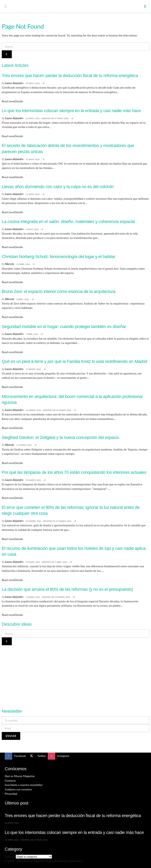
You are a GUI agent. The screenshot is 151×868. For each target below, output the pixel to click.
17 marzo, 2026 (33, 369)
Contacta (10, 781)
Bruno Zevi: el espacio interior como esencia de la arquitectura (59, 291)
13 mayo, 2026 (33, 159)
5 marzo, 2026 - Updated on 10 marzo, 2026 (48, 597)
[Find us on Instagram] (58, 756)
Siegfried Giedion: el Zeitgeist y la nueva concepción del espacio (60, 437)
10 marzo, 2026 (33, 480)
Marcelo (9, 264)
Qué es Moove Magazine (20, 776)
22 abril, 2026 (23, 264)
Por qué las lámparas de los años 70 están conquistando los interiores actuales (74, 472)
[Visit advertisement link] (75, 675)
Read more (12, 101)
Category (10, 857)
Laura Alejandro (14, 83)
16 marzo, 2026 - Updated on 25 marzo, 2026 (48, 410)
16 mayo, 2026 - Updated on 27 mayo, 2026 (47, 118)
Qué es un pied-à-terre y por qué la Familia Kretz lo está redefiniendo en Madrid (75, 361)
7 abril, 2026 (32, 334)
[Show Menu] (6, 6)
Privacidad (11, 794)
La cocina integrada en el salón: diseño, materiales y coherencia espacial (68, 222)
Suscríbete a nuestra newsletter (24, 785)
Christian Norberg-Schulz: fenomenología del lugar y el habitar (58, 257)
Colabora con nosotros (18, 789)
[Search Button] (145, 6)
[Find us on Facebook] (15, 756)
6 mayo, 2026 (32, 229)
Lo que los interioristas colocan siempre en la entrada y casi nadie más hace (71, 111)
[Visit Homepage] (75, 6)
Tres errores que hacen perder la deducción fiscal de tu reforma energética (70, 76)
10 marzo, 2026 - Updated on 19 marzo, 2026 (48, 521)
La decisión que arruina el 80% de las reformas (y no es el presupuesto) (67, 589)
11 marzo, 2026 (24, 445)
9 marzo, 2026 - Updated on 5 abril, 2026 (46, 562)
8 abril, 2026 (23, 299)
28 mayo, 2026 (33, 83)
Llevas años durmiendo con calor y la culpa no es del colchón (58, 187)
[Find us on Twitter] (37, 756)
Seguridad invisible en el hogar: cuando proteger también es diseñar (64, 327)
